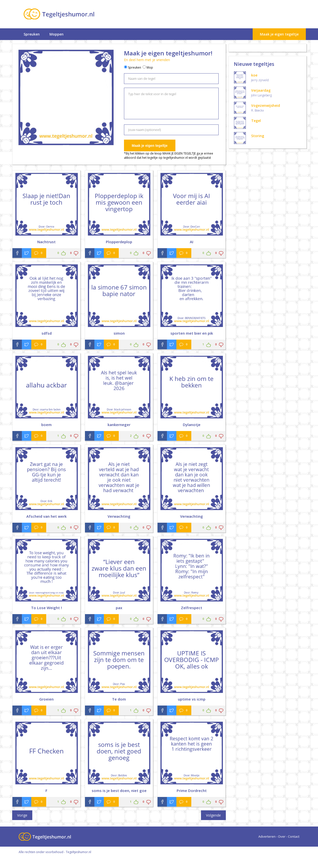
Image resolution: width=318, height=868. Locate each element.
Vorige (22, 815)
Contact (294, 836)
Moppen (57, 34)
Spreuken (32, 34)
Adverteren (267, 836)
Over (282, 836)
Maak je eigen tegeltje (279, 34)
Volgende (213, 815)
